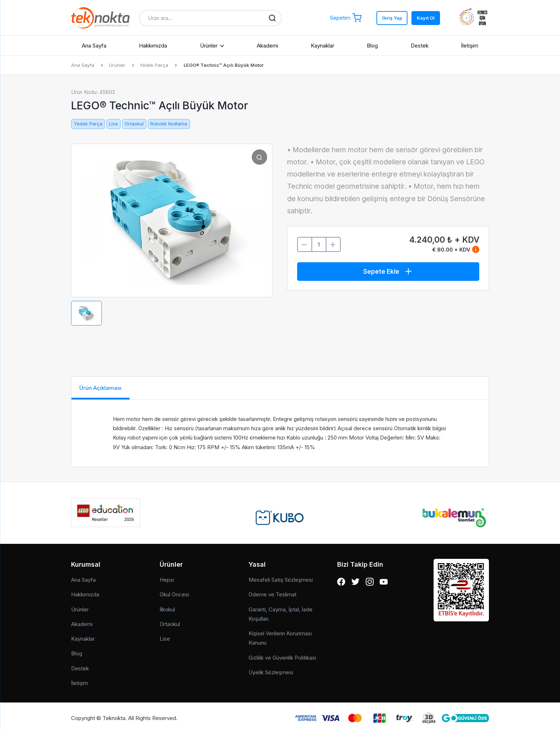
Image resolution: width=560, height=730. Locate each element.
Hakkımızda (153, 46)
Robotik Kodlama (169, 124)
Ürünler (209, 46)
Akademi (267, 46)
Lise (113, 124)
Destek (420, 46)
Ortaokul (134, 124)
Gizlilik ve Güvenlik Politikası (282, 654)
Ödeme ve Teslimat (272, 591)
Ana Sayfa (94, 46)
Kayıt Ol (426, 18)
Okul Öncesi (174, 591)
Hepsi (167, 576)
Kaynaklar (322, 46)
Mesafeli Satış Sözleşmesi (281, 576)
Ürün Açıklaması (106, 388)
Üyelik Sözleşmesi (271, 668)
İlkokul (167, 605)
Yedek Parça (156, 65)
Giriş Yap (392, 18)
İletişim (470, 46)
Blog (372, 46)
